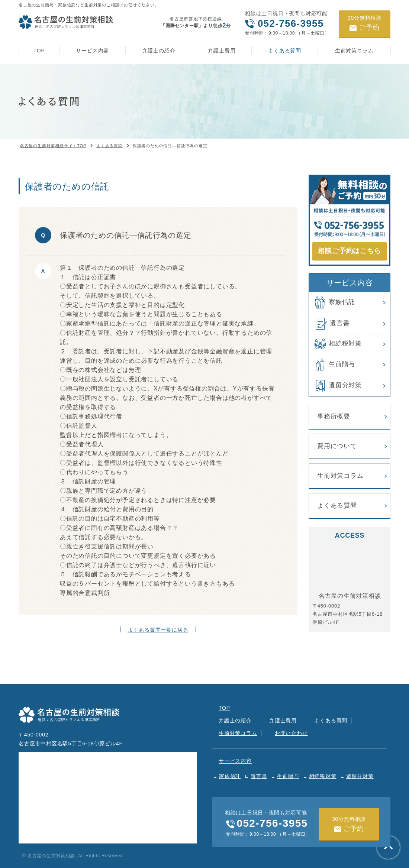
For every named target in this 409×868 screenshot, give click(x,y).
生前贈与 (334, 365)
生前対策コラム (354, 51)
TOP (39, 51)
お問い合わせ (291, 733)
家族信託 (334, 302)
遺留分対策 (337, 386)
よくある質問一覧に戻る (158, 630)
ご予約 (365, 23)
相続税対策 (337, 344)
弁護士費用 (222, 51)
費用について (337, 446)
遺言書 (331, 324)
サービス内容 (92, 51)
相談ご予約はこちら (349, 251)
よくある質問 (285, 51)
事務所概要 (334, 416)
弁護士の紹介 (159, 51)
